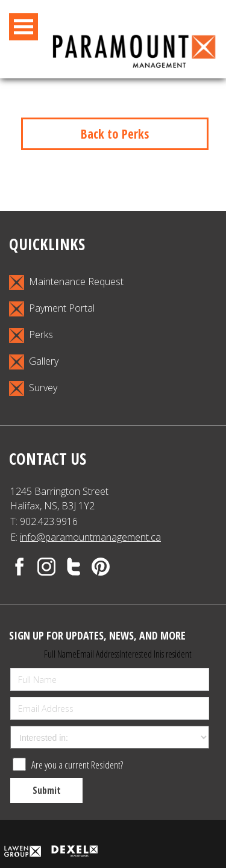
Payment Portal (52, 309)
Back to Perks (115, 134)
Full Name (60, 654)
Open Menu (24, 27)
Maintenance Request (66, 282)
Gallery (34, 362)
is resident (176, 654)
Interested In (140, 654)
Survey (33, 388)
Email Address (98, 654)
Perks (31, 335)
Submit (47, 790)
